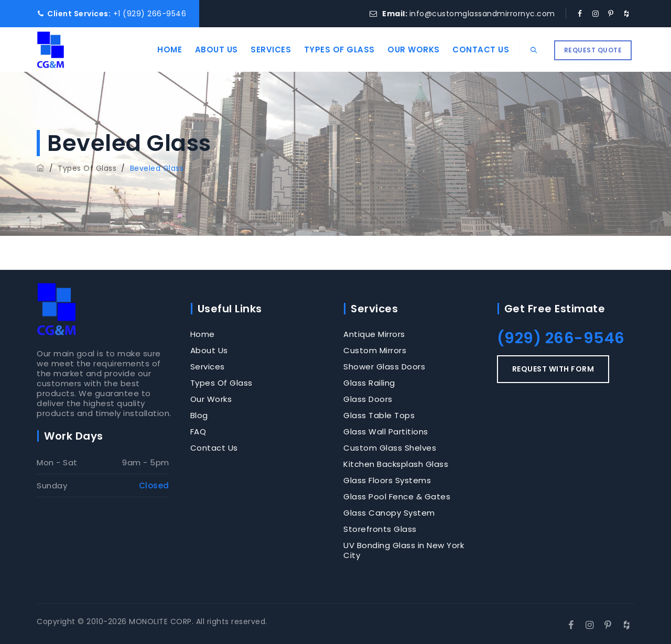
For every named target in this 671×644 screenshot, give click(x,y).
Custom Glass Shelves (390, 448)
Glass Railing (369, 383)
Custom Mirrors (375, 350)
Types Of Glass (331, 50)
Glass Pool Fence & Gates (397, 496)
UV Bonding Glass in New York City (404, 550)
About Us (208, 50)
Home (162, 50)
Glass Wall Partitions (386, 432)
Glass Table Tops (379, 415)
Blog (199, 415)
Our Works (406, 50)
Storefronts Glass (380, 529)
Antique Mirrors (374, 334)
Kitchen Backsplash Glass (396, 464)
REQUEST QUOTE (593, 50)
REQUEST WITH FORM (553, 369)
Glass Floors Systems (387, 480)
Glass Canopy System (389, 513)
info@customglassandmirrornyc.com (482, 14)
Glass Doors (368, 399)
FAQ (198, 432)
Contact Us (473, 50)
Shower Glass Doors (384, 367)
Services (263, 50)
